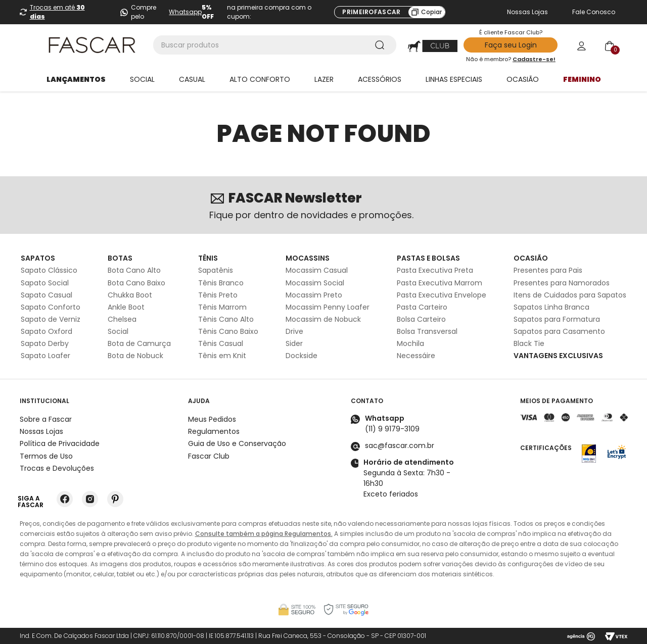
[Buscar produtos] (382, 45)
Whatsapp (185, 12)
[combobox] (275, 45)
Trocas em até (57, 12)
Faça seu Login (511, 45)
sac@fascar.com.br (400, 445)
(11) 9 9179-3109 (392, 429)
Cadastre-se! (534, 59)
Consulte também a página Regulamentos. (264, 534)
